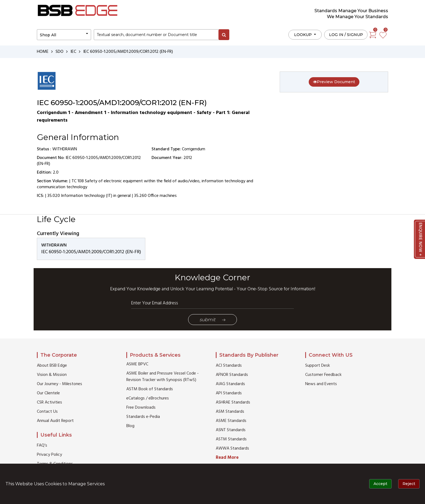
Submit (212, 320)
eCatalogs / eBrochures (148, 398)
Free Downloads (141, 408)
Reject (409, 484)
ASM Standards (230, 412)
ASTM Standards (231, 439)
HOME (43, 52)
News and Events (321, 384)
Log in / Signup (346, 35)
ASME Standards (231, 421)
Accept (380, 484)
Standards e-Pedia (143, 417)
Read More (227, 458)
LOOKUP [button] (303, 35)
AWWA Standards (232, 448)
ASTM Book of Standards (150, 389)
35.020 (54, 196)
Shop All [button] (48, 35)
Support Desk (318, 366)
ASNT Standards (231, 430)
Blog (130, 426)
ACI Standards (229, 366)
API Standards (229, 393)
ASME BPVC (137, 364)
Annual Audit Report (55, 421)
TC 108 (78, 181)
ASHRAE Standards (233, 402)
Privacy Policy (49, 455)
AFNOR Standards (232, 375)
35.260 (140, 196)
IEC (73, 52)
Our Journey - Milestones (59, 384)
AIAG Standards (230, 384)
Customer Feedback (323, 375)
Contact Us (47, 412)
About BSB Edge (52, 366)
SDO (59, 52)
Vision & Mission (52, 375)
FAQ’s (42, 446)
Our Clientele (48, 393)
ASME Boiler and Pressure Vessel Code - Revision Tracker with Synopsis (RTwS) (162, 377)
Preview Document (334, 82)
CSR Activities (49, 402)
